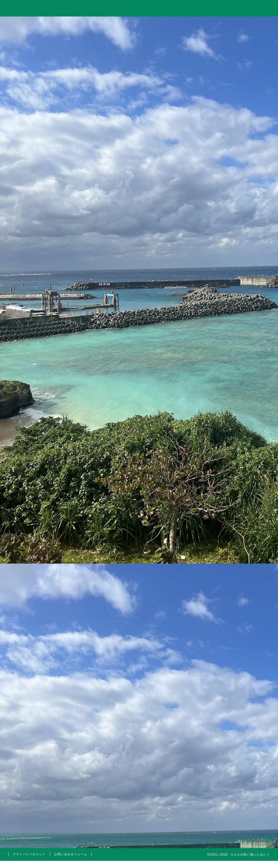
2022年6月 (235, 726)
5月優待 (238, 585)
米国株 (238, 538)
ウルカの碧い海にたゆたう (139, 8)
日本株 (238, 531)
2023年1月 (235, 712)
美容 (235, 597)
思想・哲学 (235, 500)
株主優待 (235, 574)
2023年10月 (235, 670)
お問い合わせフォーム (71, 854)
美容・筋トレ (192, 24)
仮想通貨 (235, 486)
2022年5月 (235, 740)
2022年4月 (235, 754)
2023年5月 (235, 684)
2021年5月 (235, 795)
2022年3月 (235, 768)
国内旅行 (238, 561)
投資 (85, 24)
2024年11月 (235, 642)
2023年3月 (235, 698)
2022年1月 (235, 782)
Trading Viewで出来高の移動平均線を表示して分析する (234, 368)
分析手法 (238, 525)
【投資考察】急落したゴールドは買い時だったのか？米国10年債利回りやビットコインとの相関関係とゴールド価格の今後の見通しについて (234, 336)
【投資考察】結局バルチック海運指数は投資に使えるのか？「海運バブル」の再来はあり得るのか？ (234, 301)
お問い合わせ (246, 24)
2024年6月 (235, 656)
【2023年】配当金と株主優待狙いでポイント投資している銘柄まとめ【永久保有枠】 (234, 397)
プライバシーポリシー (29, 854)
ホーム (32, 24)
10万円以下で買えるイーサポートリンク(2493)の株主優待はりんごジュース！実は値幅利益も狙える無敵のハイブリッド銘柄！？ (234, 433)
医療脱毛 (238, 605)
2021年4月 (235, 809)
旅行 (138, 24)
